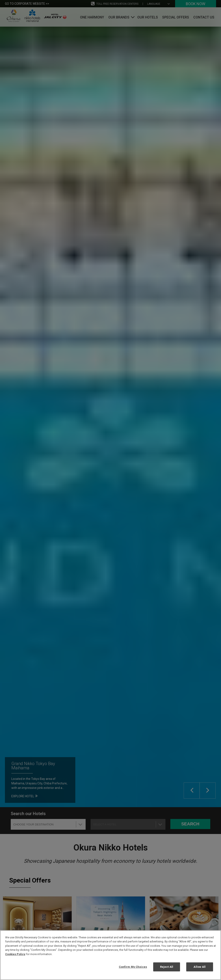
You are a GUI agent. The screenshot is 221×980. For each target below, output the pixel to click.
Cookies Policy (15, 954)
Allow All (200, 967)
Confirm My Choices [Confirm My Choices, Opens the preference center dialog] (133, 967)
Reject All (167, 967)
